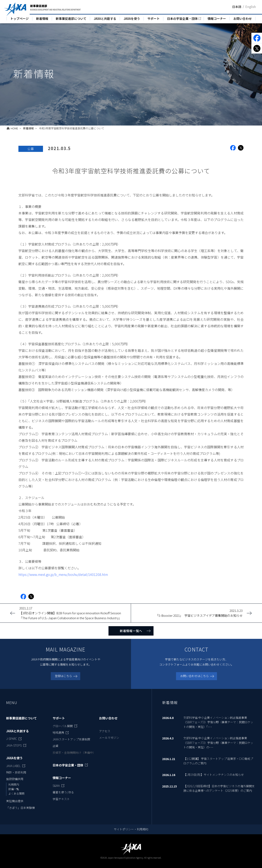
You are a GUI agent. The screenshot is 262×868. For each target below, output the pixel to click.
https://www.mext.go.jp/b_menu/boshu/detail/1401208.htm (63, 574)
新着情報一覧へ (131, 631)
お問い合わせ (243, 19)
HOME (14, 128)
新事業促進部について (71, 19)
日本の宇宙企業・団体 (182, 19)
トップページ (19, 19)
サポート (154, 19)
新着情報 (42, 19)
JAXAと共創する (105, 19)
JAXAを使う (132, 19)
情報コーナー (217, 19)
